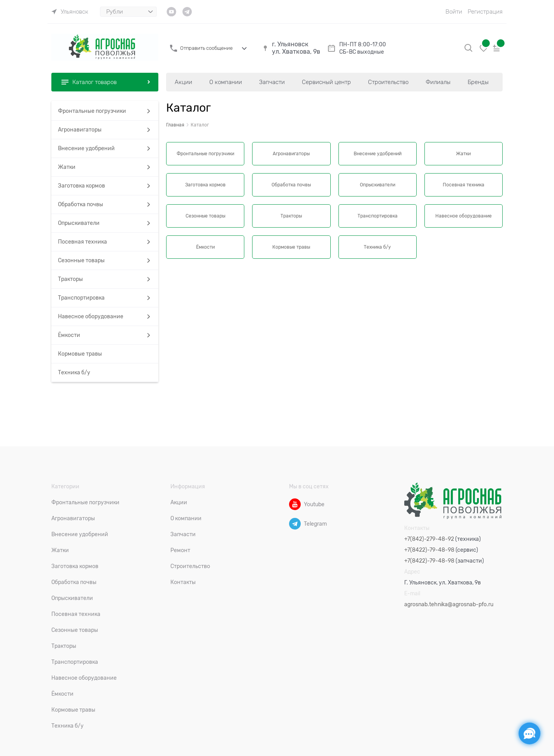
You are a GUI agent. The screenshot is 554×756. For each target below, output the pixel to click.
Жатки (463, 154)
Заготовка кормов (205, 185)
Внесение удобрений (378, 154)
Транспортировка (378, 216)
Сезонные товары (205, 216)
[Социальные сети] (529, 733)
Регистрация (485, 12)
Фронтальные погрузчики (205, 154)
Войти (454, 12)
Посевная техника (464, 185)
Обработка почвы (291, 185)
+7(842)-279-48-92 (429, 539)
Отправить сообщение (206, 48)
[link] (70, 12)
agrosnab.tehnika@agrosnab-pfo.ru (449, 604)
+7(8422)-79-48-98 (429, 550)
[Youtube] (295, 504)
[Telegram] (295, 524)
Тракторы (291, 216)
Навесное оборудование (464, 216)
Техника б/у (377, 247)
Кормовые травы (291, 247)
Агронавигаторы (291, 154)
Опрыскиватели (378, 185)
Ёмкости (205, 247)
